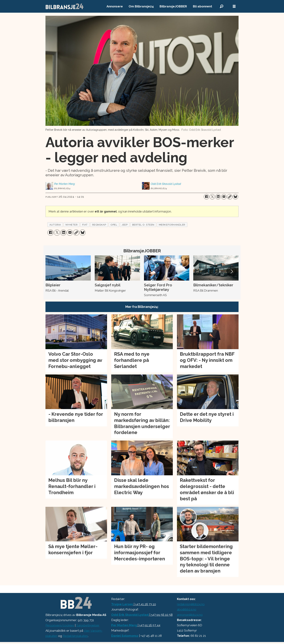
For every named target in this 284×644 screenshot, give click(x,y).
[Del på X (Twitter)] (212, 197)
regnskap (99, 225)
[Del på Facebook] (206, 197)
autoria (55, 225)
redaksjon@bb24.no (191, 604)
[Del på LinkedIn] (218, 197)
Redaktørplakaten (75, 636)
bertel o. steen (143, 225)
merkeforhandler (172, 225)
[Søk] (222, 6)
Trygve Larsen (122, 604)
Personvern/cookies (60, 625)
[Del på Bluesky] (235, 197)
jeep (125, 225)
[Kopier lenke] (230, 197)
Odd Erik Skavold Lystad (130, 615)
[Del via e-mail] (224, 197)
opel (114, 225)
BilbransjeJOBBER (173, 6)
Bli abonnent (202, 6)
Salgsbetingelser (88, 625)
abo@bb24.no (187, 609)
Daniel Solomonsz (125, 636)
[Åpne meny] (234, 6)
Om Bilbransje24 (141, 6)
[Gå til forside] (65, 6)
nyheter (72, 225)
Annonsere (115, 6)
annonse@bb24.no (190, 615)
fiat (85, 225)
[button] (231, 272)
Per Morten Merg (124, 625)
